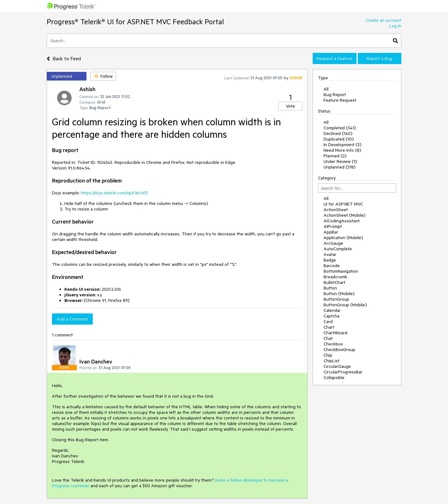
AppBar (331, 232)
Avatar (330, 254)
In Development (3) (343, 145)
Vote (290, 106)
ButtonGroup (336, 299)
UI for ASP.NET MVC (343, 204)
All (326, 89)
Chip (328, 355)
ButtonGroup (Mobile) (345, 305)
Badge (330, 260)
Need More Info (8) (342, 150)
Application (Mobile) (343, 238)
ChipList (331, 361)
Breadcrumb (335, 277)
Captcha (331, 316)
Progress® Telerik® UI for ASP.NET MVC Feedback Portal (135, 22)
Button (330, 288)
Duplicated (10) (339, 139)
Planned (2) (335, 156)
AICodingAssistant (342, 221)
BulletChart (334, 282)
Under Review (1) (340, 161)
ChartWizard (335, 333)
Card (328, 321)
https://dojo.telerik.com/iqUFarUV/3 (114, 193)
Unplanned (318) (340, 167)
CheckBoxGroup (339, 349)
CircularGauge (337, 366)
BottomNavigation (341, 271)
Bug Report (335, 95)
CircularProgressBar (343, 372)
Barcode (332, 266)
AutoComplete (338, 249)
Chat (328, 338)
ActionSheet (336, 210)
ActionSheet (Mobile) (345, 215)
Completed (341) (340, 128)
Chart (329, 327)
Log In (395, 26)
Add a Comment (72, 319)
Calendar (332, 310)
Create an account (383, 20)
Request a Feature (334, 58)
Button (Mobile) (339, 294)
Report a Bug (379, 58)
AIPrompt (333, 226)
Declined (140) (338, 133)
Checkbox (333, 344)
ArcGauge (333, 243)
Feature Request (340, 100)
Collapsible (334, 377)
